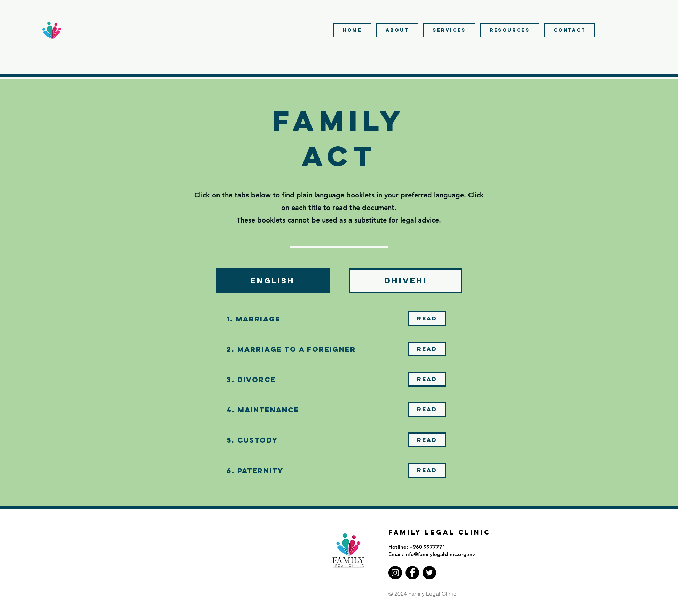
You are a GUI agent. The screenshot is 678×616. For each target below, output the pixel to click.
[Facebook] (412, 573)
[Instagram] (395, 573)
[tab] (273, 281)
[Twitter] (429, 573)
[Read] (427, 319)
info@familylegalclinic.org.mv (440, 554)
